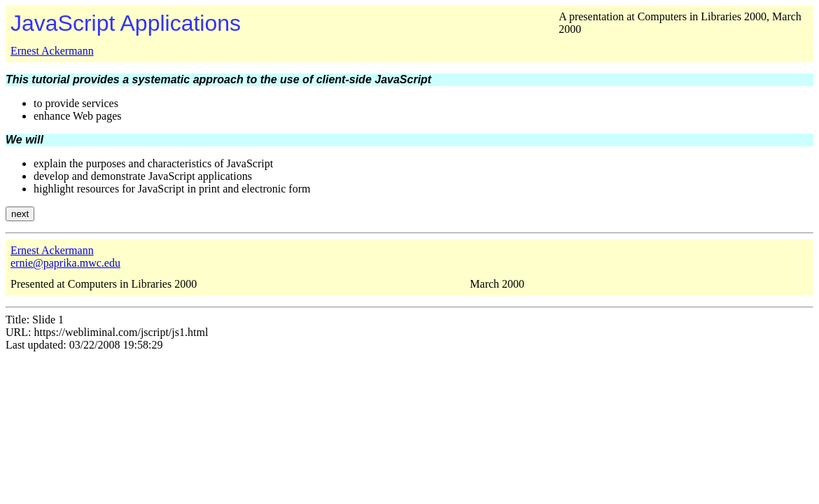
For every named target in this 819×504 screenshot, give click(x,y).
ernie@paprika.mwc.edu (65, 263)
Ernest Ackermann (52, 51)
